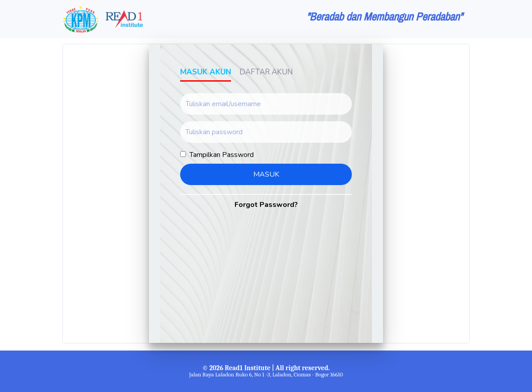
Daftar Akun (266, 72)
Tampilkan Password (222, 155)
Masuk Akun (206, 72)
